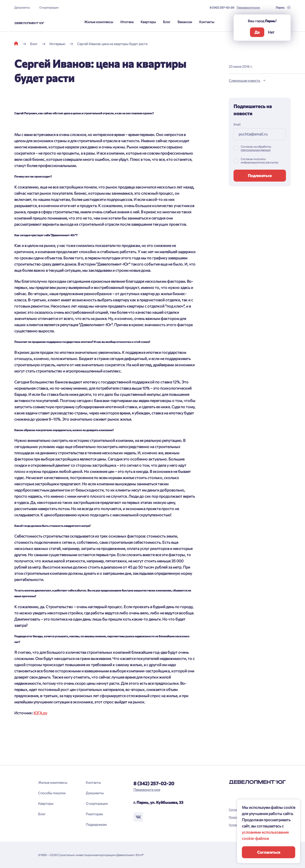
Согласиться (269, 852)
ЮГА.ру (40, 713)
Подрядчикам (96, 824)
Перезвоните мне (248, 7)
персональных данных (256, 150)
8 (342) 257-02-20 (222, 7)
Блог (167, 22)
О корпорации (49, 7)
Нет (271, 32)
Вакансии (185, 22)
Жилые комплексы (99, 22)
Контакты (207, 22)
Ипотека (127, 22)
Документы (22, 7)
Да (257, 32)
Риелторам (94, 814)
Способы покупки (52, 793)
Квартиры (148, 22)
